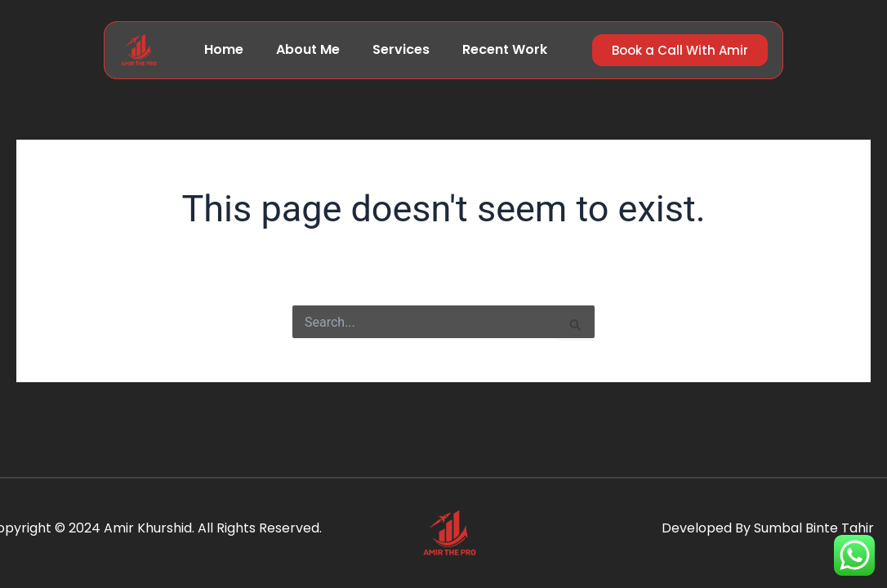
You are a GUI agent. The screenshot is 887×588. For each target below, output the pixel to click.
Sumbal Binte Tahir (814, 528)
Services (401, 49)
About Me (308, 49)
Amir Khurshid (148, 528)
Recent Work (505, 49)
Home (224, 49)
